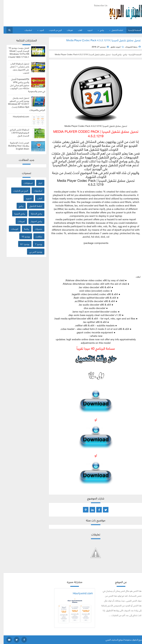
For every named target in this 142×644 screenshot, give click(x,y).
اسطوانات (25, 183)
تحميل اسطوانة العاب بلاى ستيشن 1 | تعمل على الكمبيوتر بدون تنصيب (16, 68)
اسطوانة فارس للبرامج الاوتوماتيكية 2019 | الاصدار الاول (16, 132)
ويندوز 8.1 (21, 244)
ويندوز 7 (35, 244)
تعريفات (66, 30)
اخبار (37, 183)
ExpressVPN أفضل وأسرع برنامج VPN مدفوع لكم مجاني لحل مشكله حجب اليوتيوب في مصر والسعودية (24, 85)
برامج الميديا (16, 213)
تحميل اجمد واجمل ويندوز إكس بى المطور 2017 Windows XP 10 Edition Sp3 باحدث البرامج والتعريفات (23, 104)
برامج (98, 30)
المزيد (38, 30)
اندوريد (86, 30)
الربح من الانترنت (52, 30)
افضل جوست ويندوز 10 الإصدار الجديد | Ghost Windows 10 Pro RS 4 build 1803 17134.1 (15, 52)
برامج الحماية (33, 213)
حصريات (35, 229)
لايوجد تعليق (112, 47)
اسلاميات (25, 30)
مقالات (35, 236)
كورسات (11, 229)
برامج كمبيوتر (33, 221)
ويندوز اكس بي (32, 252)
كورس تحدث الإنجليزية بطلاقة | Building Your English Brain (15, 145)
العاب (76, 30)
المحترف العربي (108, 640)
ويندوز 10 (22, 236)
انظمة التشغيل (114, 30)
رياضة (23, 229)
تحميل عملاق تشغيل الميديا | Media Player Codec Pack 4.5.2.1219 (100, 40)
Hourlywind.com (17, 116)
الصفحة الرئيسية (131, 30)
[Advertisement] (53, 14)
